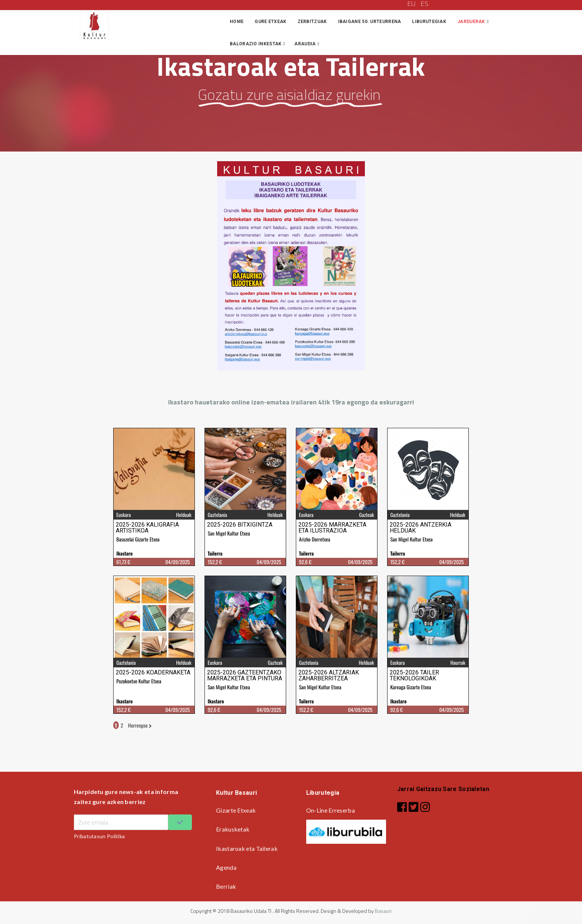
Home (237, 22)
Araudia (305, 44)
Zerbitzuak (312, 22)
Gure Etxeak (270, 22)
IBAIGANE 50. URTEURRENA (370, 22)
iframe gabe (291, 577)
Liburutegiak (429, 22)
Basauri (383, 911)
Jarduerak (471, 22)
